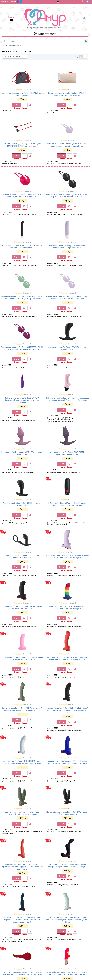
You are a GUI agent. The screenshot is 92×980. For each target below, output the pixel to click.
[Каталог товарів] (45, 34)
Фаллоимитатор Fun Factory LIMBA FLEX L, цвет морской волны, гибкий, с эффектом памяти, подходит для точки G (22, 920)
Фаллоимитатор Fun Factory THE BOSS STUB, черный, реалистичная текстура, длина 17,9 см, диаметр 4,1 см (67, 710)
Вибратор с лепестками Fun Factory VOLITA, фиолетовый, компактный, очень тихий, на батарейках (22, 400)
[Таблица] (81, 57)
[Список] (85, 57)
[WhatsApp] (24, 2)
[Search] (86, 41)
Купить (16, 105)
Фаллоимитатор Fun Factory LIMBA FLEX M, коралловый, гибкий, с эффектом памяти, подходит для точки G (22, 867)
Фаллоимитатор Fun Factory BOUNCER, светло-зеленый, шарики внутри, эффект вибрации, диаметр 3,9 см (67, 920)
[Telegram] (21, 2)
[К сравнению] (30, 105)
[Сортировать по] (15, 57)
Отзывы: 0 (27, 90)
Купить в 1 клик (21, 108)
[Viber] (18, 2)
